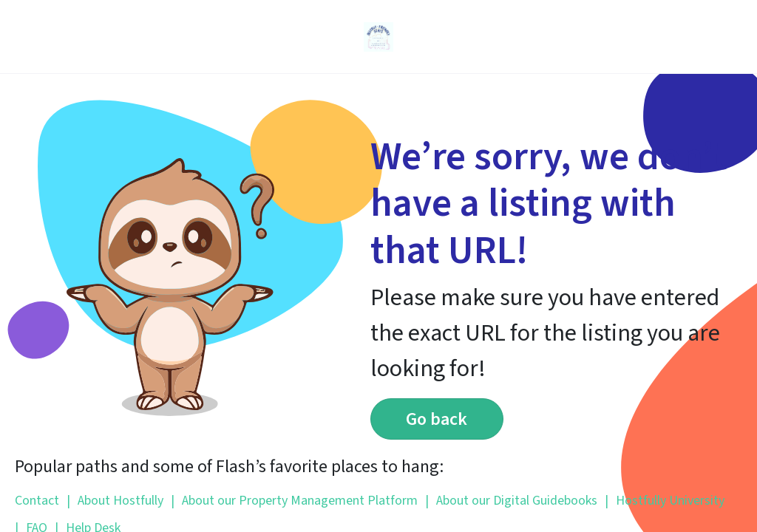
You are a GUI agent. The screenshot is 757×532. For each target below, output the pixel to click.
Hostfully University (665, 501)
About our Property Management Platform (294, 501)
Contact (37, 501)
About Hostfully (115, 501)
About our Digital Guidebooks (511, 501)
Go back (437, 419)
